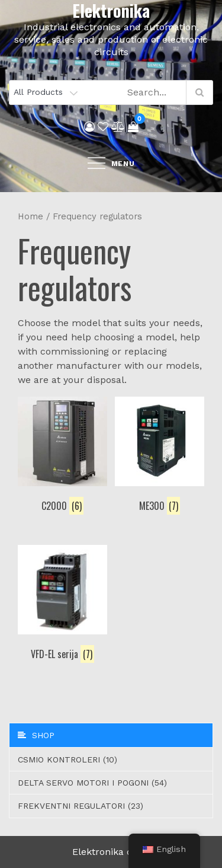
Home (30, 216)
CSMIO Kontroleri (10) (67, 759)
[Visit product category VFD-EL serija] (62, 605)
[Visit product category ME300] (160, 457)
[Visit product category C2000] (62, 457)
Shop (36, 735)
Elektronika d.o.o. (111, 852)
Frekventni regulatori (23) (81, 806)
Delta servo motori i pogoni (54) (92, 783)
